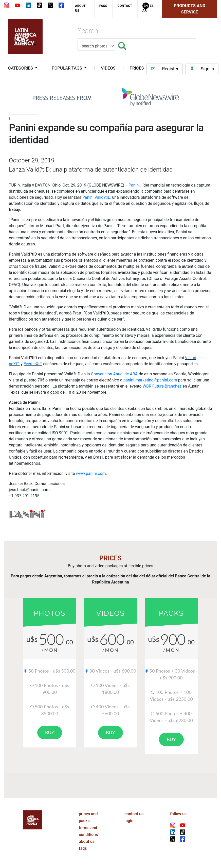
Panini (134, 185)
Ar (145, 11)
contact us (134, 814)
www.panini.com (91, 473)
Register (164, 69)
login (129, 821)
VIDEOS (108, 68)
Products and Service (190, 9)
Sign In (202, 69)
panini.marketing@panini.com (150, 380)
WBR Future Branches (162, 386)
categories (21, 68)
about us (87, 841)
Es (152, 6)
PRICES (137, 68)
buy (50, 732)
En (146, 6)
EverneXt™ (33, 364)
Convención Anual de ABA (114, 374)
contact (125, 6)
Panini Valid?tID (96, 197)
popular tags (67, 68)
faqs (103, 6)
